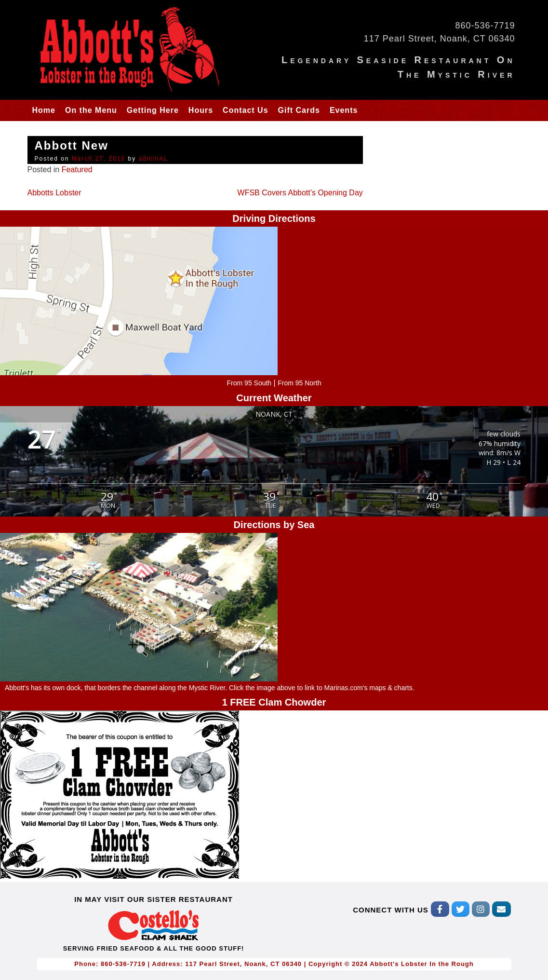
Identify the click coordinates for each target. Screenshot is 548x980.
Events (344, 110)
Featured (77, 170)
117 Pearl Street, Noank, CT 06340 (440, 39)
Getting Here (153, 110)
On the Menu (91, 110)
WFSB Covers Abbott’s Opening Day (300, 193)
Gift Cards (299, 110)
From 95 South (249, 383)
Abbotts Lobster (54, 193)
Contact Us (245, 110)
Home (44, 110)
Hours (201, 110)
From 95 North (299, 383)
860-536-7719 (485, 26)
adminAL (154, 159)
